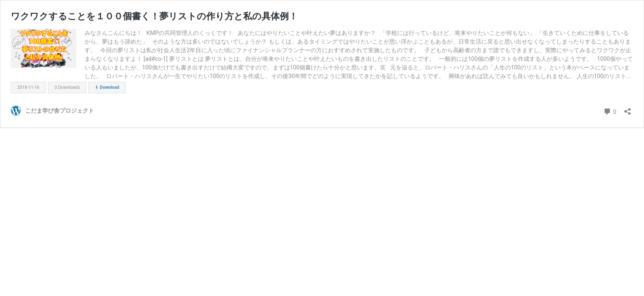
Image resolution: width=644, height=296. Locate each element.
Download (109, 87)
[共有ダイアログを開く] (628, 109)
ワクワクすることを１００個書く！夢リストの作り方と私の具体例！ (154, 16)
